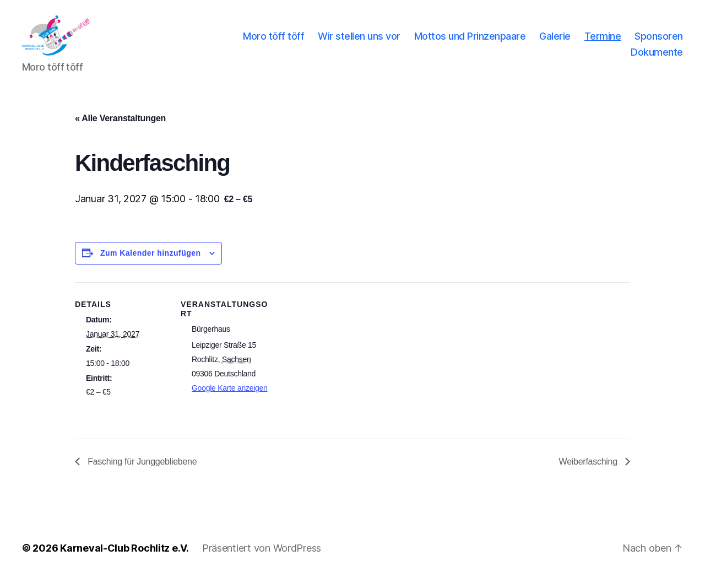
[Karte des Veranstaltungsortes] (345, 368)
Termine (603, 41)
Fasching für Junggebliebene (141, 470)
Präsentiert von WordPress (262, 557)
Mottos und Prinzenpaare (470, 41)
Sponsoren (659, 41)
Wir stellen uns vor (359, 41)
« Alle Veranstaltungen (120, 128)
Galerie (555, 41)
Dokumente (657, 56)
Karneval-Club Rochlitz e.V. (124, 557)
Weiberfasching (589, 470)
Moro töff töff (273, 41)
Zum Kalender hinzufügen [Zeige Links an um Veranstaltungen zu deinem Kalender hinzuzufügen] (151, 262)
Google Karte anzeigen (230, 397)
